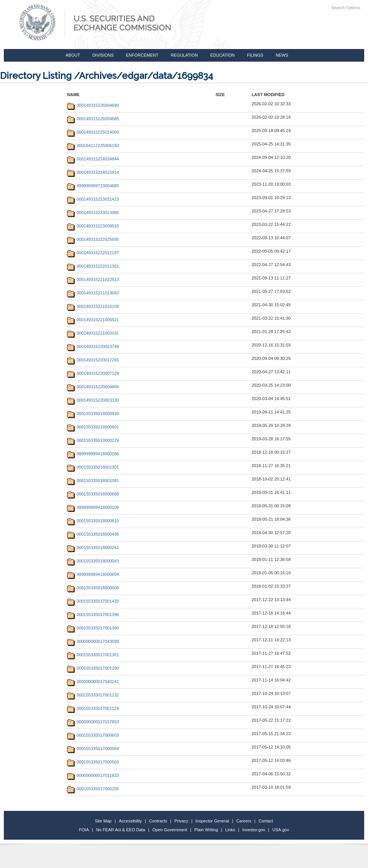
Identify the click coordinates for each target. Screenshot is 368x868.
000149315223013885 (93, 213)
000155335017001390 (93, 628)
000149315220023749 (93, 347)
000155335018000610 (93, 521)
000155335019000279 (93, 440)
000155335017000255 (93, 789)
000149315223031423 (93, 199)
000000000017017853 (93, 722)
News (282, 55)
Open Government (170, 830)
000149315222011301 (93, 266)
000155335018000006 (93, 588)
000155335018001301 (93, 467)
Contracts (158, 821)
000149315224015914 (93, 172)
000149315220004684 (93, 387)
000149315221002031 (93, 333)
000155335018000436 (93, 534)
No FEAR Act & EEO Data (121, 830)
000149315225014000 (93, 132)
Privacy (181, 821)
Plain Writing (206, 830)
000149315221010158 (93, 306)
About (73, 55)
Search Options (346, 8)
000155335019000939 (93, 414)
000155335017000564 (93, 749)
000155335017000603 (93, 735)
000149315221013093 (93, 293)
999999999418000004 (93, 574)
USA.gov (281, 830)
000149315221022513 (93, 280)
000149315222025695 (93, 239)
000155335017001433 (93, 601)
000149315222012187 (93, 253)
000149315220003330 (93, 400)
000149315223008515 (93, 226)
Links (230, 830)
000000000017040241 (93, 682)
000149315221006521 (93, 320)
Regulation (184, 55)
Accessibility (130, 821)
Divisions (103, 55)
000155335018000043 (93, 561)
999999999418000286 (93, 454)
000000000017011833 (93, 775)
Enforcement (142, 55)
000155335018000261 (93, 548)
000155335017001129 (93, 708)
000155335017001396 (93, 615)
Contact (266, 821)
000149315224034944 (93, 159)
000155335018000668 (93, 494)
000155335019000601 (93, 427)
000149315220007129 (93, 373)
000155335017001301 (93, 655)
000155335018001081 (93, 481)
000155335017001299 (93, 668)
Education (222, 55)
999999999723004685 (93, 186)
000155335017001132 (93, 695)
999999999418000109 (93, 507)
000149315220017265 (93, 360)
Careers (244, 821)
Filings (255, 55)
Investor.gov (254, 830)
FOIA (84, 830)
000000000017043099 (93, 641)
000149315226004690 (93, 105)
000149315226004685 (93, 119)
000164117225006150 (93, 145)
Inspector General (212, 821)
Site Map (103, 821)
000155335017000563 (93, 762)
